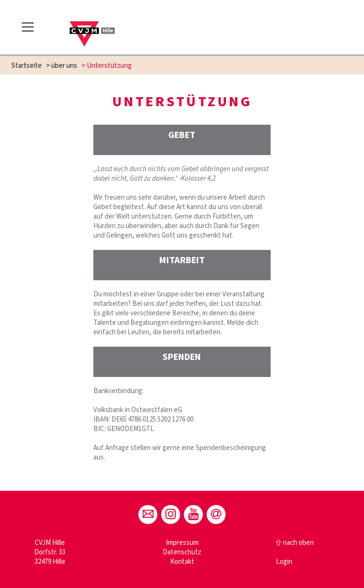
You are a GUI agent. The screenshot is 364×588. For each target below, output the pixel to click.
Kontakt (182, 562)
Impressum (182, 543)
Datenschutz (182, 552)
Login (284, 562)
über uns (64, 66)
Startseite (27, 66)
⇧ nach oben (295, 543)
